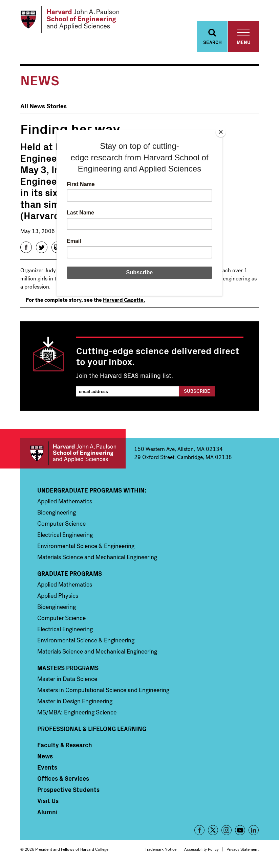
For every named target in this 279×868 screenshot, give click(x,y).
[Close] (221, 132)
